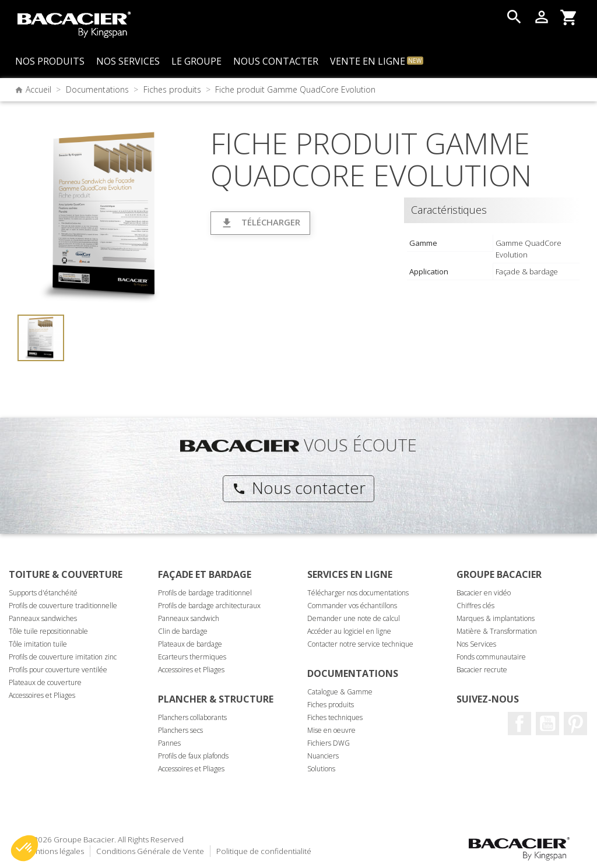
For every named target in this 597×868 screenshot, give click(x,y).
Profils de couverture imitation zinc (63, 657)
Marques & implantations (496, 618)
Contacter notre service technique (360, 644)
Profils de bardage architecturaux (209, 606)
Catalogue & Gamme (340, 692)
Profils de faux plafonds (193, 756)
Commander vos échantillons (352, 606)
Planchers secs (180, 730)
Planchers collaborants (192, 717)
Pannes (169, 743)
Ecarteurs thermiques (192, 657)
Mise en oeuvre (331, 730)
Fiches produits (331, 705)
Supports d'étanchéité (43, 593)
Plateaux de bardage (190, 644)
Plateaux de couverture (45, 682)
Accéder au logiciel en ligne (349, 631)
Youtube (547, 724)
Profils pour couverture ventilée (58, 670)
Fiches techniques (335, 717)
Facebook (519, 724)
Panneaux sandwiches (43, 618)
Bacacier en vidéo (484, 593)
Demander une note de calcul (354, 618)
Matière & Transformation (497, 631)
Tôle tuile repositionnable (48, 631)
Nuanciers (323, 756)
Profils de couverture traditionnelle (63, 606)
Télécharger (260, 223)
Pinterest (575, 724)
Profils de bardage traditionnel (205, 593)
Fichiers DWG (329, 743)
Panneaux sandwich (189, 618)
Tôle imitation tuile (38, 644)
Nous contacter (299, 488)
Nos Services (476, 644)
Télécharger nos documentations (358, 593)
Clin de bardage (183, 631)
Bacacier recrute (482, 670)
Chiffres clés (475, 606)
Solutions (321, 769)
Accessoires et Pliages (42, 695)
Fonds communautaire (491, 657)
